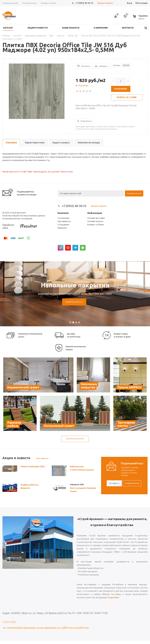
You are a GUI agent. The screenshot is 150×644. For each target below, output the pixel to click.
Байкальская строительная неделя (82, 468)
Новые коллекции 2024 (32, 466)
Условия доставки (96, 218)
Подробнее (113, 597)
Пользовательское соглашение (17, 219)
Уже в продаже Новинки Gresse (83, 490)
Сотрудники (63, 225)
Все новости (42, 458)
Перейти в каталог (74, 302)
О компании (63, 218)
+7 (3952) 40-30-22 (84, 3)
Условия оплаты (95, 221)
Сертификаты (64, 221)
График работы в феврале (30, 486)
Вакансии (62, 228)
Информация (95, 213)
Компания (63, 213)
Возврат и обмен (96, 225)
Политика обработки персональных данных (24, 216)
